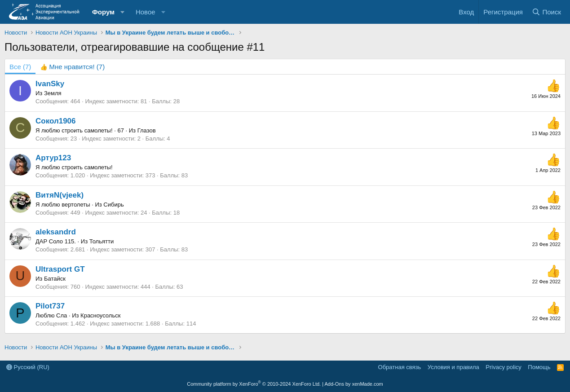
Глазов (147, 130)
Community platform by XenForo (254, 384)
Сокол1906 (56, 121)
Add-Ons (334, 384)
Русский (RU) (28, 367)
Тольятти (102, 241)
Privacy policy (503, 367)
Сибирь (113, 205)
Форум (103, 12)
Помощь (539, 367)
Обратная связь (400, 367)
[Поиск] (546, 12)
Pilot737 (50, 306)
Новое (146, 12)
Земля (53, 93)
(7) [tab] (20, 67)
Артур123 (53, 158)
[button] (123, 12)
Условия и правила (453, 367)
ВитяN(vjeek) (60, 195)
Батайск (55, 279)
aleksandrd (56, 232)
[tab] (72, 67)
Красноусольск (100, 315)
